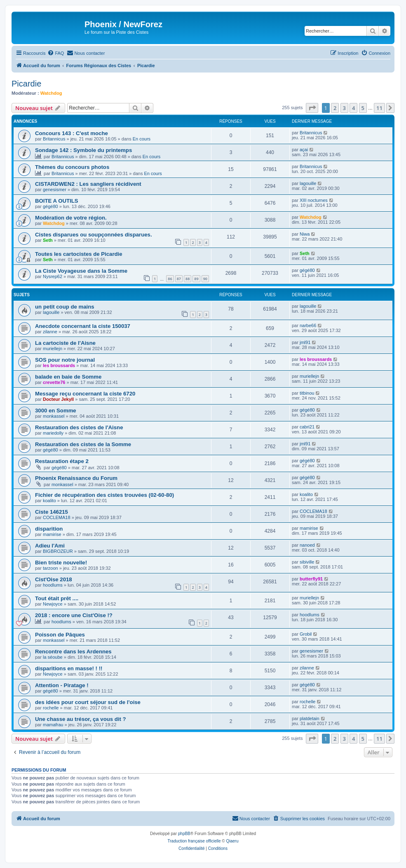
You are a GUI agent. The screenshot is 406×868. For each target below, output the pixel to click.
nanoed (307, 545)
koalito (49, 501)
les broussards (59, 365)
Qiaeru (232, 841)
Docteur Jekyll (58, 399)
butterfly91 (311, 579)
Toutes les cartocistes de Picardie (79, 254)
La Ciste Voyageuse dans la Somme (81, 271)
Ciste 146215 (52, 512)
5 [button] (363, 108)
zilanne (50, 332)
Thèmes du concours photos (72, 167)
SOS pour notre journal (65, 360)
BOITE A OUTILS (57, 201)
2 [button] (335, 108)
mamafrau (53, 725)
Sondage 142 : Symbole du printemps (83, 150)
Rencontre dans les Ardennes (73, 652)
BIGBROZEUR (58, 551)
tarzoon (50, 568)
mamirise (52, 534)
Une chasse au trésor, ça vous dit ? (81, 719)
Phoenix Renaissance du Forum (76, 478)
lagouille (308, 183)
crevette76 (54, 382)
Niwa (305, 234)
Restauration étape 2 (62, 461)
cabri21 (307, 427)
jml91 (305, 342)
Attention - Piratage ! (62, 685)
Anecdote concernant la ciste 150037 (83, 326)
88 (188, 279)
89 (196, 279)
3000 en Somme (56, 411)
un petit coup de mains (65, 307)
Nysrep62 (53, 276)
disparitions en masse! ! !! (69, 668)
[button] (312, 108)
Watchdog (51, 93)
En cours (142, 139)
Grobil (306, 634)
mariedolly (53, 433)
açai (304, 150)
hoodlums (53, 585)
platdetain (310, 718)
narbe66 (308, 325)
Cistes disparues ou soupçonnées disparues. (94, 235)
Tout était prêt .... (57, 598)
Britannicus (54, 139)
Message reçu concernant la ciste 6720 (85, 394)
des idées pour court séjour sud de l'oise (88, 702)
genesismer (55, 190)
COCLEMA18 (57, 517)
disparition (49, 529)
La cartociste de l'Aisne (65, 343)
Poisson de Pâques (60, 635)
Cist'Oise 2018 (54, 579)
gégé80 (50, 206)
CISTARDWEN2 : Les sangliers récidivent (88, 184)
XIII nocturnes (314, 200)
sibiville (307, 562)
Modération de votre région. (71, 218)
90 (205, 279)
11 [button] (379, 108)
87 (179, 279)
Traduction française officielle (194, 841)
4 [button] (353, 108)
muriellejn (53, 349)
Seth (48, 240)
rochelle (51, 708)
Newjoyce (53, 604)
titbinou (307, 393)
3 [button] (344, 108)
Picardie (26, 84)
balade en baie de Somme (68, 377)
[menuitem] (56, 53)
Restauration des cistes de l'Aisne (79, 427)
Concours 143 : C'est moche (72, 133)
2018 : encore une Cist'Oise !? (74, 615)
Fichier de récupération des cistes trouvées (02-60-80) (104, 495)
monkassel (54, 416)
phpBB (184, 834)
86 (170, 279)
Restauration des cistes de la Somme (83, 444)
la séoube (53, 657)
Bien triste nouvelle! (61, 563)
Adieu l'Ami (50, 546)
